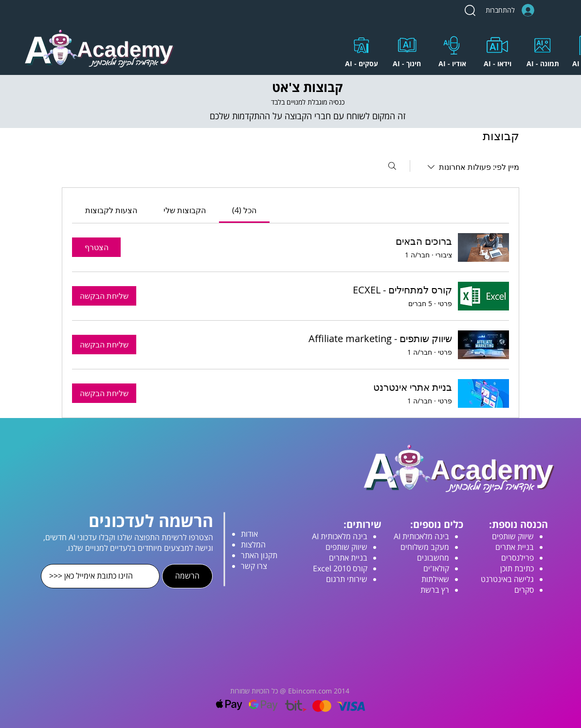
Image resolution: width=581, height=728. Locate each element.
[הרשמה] (187, 576)
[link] (244, 210)
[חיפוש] (392, 166)
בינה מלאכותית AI (421, 536)
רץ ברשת (435, 590)
